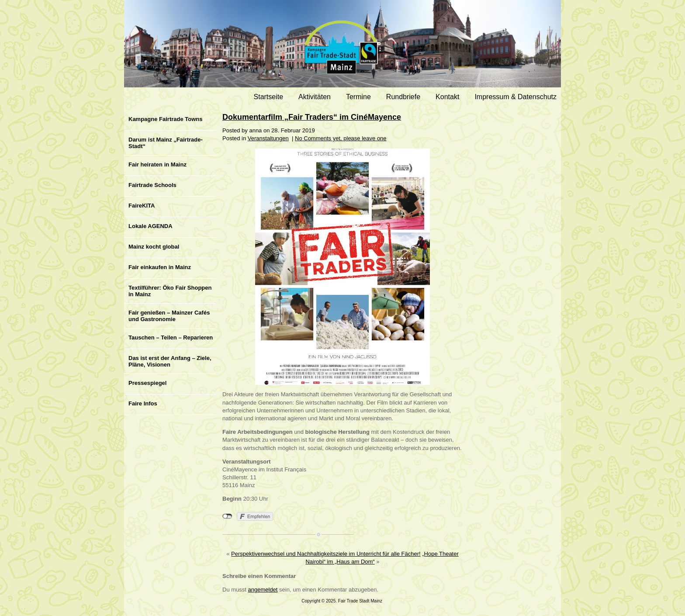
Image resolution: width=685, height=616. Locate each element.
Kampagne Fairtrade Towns (166, 119)
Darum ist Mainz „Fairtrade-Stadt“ (166, 143)
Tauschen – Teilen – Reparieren (171, 337)
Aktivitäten (315, 97)
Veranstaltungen (268, 138)
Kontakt (447, 97)
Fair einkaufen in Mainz (160, 267)
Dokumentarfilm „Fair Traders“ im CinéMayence (312, 117)
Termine (358, 97)
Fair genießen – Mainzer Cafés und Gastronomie (169, 316)
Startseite (269, 97)
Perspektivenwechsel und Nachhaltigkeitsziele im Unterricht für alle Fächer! (326, 554)
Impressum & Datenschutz (515, 97)
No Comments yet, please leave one (341, 138)
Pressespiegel (147, 383)
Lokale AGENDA (150, 226)
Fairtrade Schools (152, 185)
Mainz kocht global (154, 247)
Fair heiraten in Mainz (157, 164)
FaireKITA (142, 206)
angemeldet (263, 590)
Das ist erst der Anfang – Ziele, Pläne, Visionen (170, 361)
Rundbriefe (403, 97)
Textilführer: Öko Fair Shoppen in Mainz (170, 291)
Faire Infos (143, 403)
